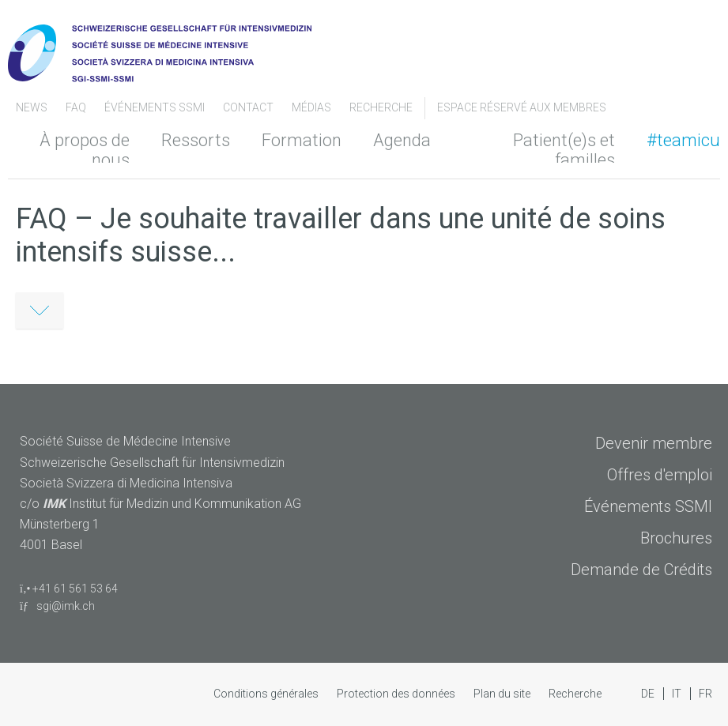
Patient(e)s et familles (564, 150)
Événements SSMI (156, 107)
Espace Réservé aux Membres (522, 107)
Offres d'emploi (660, 475)
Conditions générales (267, 694)
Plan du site (503, 694)
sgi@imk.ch (57, 606)
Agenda (402, 140)
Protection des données (397, 694)
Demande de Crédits (641, 570)
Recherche (381, 107)
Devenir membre (654, 443)
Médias (313, 107)
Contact (249, 107)
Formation (302, 140)
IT (678, 694)
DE (649, 694)
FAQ (77, 107)
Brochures (676, 538)
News (33, 107)
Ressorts (196, 140)
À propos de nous (85, 150)
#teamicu (683, 140)
